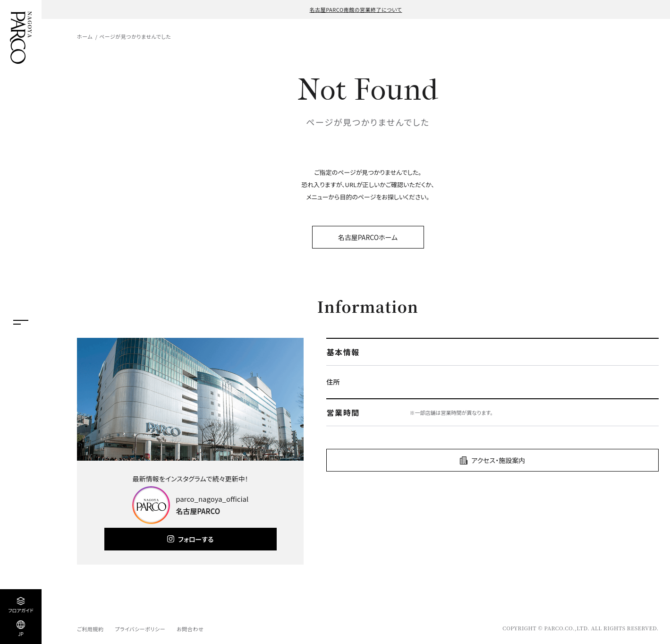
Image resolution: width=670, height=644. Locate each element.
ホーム (85, 36)
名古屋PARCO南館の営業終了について (356, 9)
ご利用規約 (90, 629)
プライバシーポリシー (140, 629)
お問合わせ (190, 629)
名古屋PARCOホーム (368, 237)
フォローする (196, 539)
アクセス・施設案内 (498, 460)
